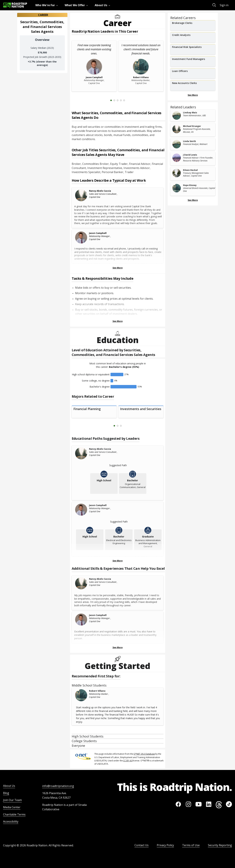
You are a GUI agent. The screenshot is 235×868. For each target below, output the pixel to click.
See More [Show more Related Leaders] (193, 200)
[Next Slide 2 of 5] (129, 100)
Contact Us (142, 845)
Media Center (12, 807)
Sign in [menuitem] (224, 5)
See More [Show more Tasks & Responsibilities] (118, 321)
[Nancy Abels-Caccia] (81, 195)
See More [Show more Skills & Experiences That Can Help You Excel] (118, 647)
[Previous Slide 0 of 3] (109, 426)
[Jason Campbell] (81, 237)
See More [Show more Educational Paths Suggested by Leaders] (118, 561)
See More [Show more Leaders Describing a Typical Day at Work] (118, 268)
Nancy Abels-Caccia (100, 191)
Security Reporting (220, 845)
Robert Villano (97, 691)
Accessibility (11, 821)
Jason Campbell (98, 233)
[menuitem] (47, 5)
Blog (6, 793)
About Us (9, 786)
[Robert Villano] (81, 695)
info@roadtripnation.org (58, 786)
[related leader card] (193, 115)
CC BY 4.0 (128, 761)
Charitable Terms (14, 814)
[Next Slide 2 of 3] (126, 426)
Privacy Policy (165, 845)
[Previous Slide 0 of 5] (106, 100)
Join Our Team (12, 800)
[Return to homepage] (15, 5)
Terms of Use (191, 845)
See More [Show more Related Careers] (193, 95)
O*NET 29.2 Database (144, 754)
